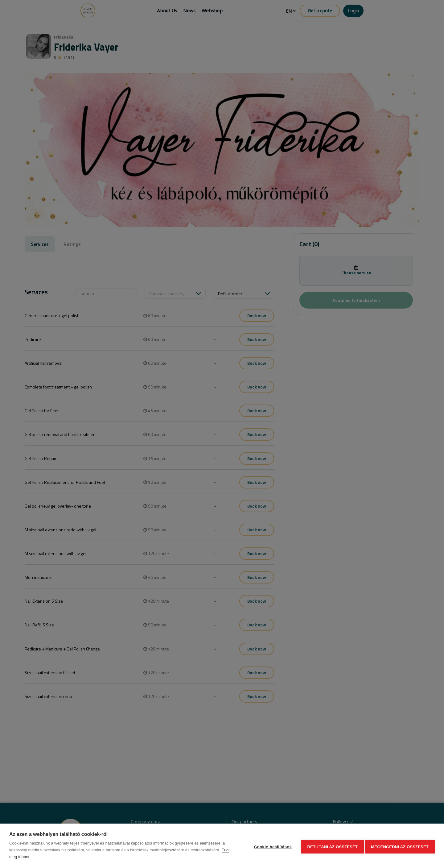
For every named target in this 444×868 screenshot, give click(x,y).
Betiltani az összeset (331, 846)
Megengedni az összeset (400, 846)
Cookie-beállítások (271, 846)
